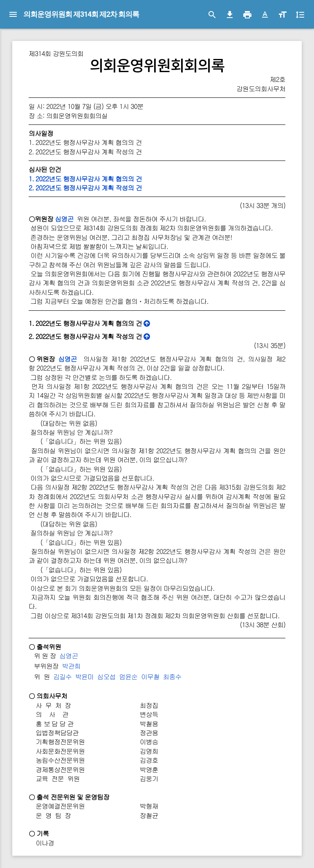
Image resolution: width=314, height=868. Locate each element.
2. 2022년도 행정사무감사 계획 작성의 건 (85, 188)
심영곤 (64, 219)
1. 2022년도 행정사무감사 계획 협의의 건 (85, 179)
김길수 (62, 677)
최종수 (172, 677)
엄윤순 (128, 677)
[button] (265, 15)
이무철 (150, 677)
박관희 (71, 666)
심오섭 (107, 677)
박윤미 (84, 677)
